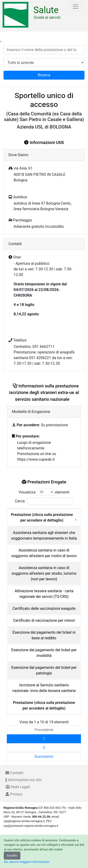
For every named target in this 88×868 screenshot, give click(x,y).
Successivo (44, 756)
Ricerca (44, 75)
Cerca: (44, 501)
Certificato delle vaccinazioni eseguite (44, 609)
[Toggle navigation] (76, 7)
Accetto (12, 855)
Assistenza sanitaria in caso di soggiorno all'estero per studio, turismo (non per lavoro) (44, 573)
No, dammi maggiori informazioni (27, 862)
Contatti (14, 773)
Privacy (14, 794)
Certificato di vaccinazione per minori (44, 620)
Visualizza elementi (44, 492)
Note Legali (18, 787)
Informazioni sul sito (24, 780)
